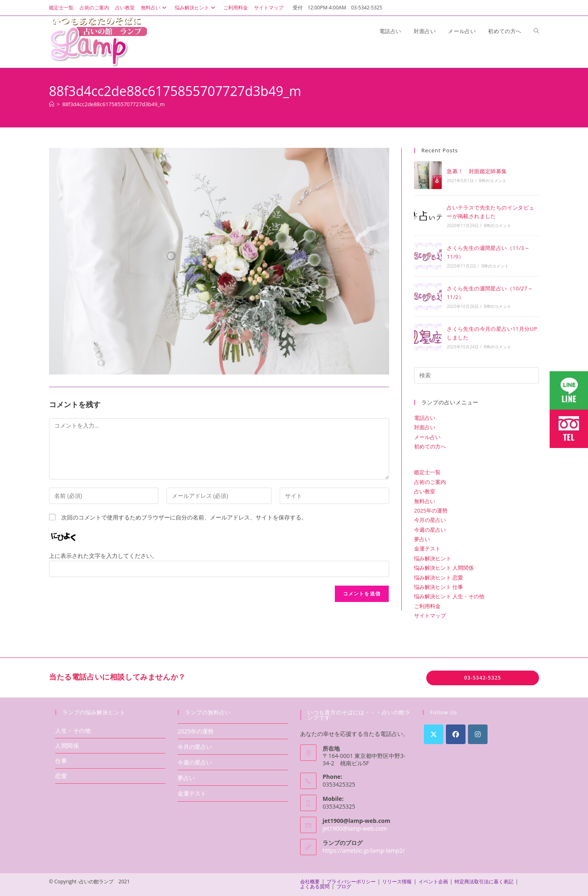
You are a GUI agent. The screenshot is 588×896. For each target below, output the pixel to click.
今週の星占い (430, 530)
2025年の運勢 (431, 510)
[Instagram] (478, 734)
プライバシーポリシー (351, 882)
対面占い (425, 427)
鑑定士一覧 (61, 8)
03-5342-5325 (483, 678)
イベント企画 (433, 882)
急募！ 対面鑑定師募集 (477, 171)
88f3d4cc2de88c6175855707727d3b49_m (113, 104)
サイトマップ (269, 8)
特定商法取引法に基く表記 (484, 882)
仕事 (61, 761)
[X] (434, 734)
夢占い (422, 539)
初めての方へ (430, 446)
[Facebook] (456, 734)
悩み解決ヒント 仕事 (439, 587)
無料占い (155, 8)
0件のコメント (493, 181)
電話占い (425, 418)
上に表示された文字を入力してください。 (103, 556)
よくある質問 (315, 886)
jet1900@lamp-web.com (355, 828)
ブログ (344, 886)
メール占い (427, 437)
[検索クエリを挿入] (477, 375)
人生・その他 (73, 730)
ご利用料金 (236, 8)
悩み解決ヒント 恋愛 (439, 577)
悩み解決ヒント (196, 8)
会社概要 (310, 882)
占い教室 (125, 8)
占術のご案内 (94, 8)
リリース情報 (397, 882)
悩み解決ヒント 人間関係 (444, 568)
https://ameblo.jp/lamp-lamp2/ (364, 850)
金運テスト (427, 548)
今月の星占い (430, 520)
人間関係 (67, 746)
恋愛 (61, 776)
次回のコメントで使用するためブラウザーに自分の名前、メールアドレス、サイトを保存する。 (184, 517)
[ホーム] (52, 104)
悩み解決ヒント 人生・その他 (449, 596)
